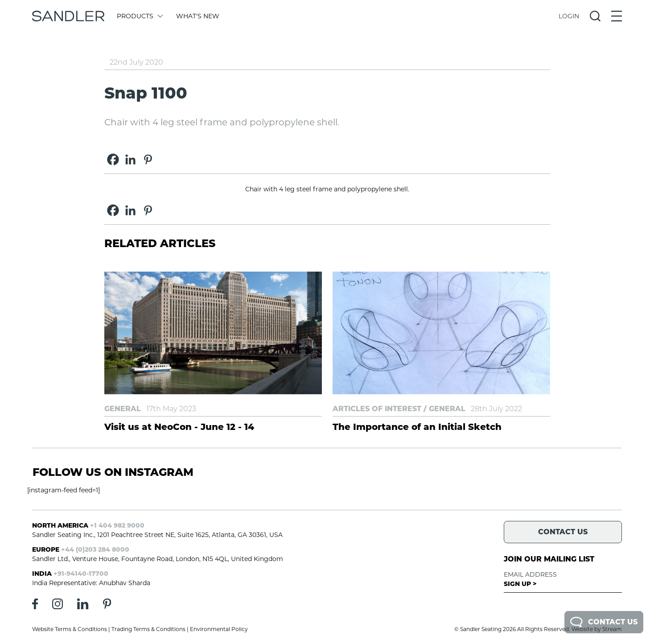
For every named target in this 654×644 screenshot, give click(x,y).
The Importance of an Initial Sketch (417, 427)
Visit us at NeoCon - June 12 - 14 (179, 427)
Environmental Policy (219, 629)
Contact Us (604, 622)
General (123, 409)
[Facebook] (113, 159)
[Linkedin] (130, 159)
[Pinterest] (148, 159)
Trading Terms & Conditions (148, 629)
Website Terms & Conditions (70, 629)
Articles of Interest (377, 409)
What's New (198, 16)
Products (139, 16)
